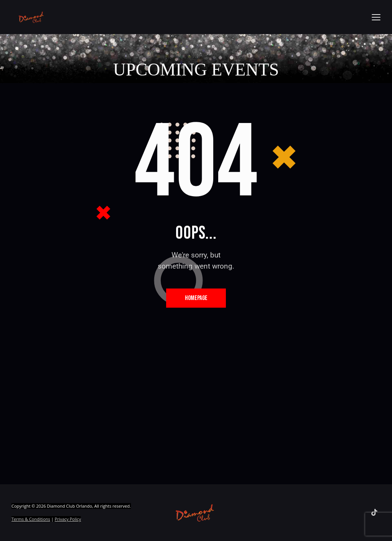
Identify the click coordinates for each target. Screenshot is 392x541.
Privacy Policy (68, 519)
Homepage (196, 298)
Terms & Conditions (31, 519)
